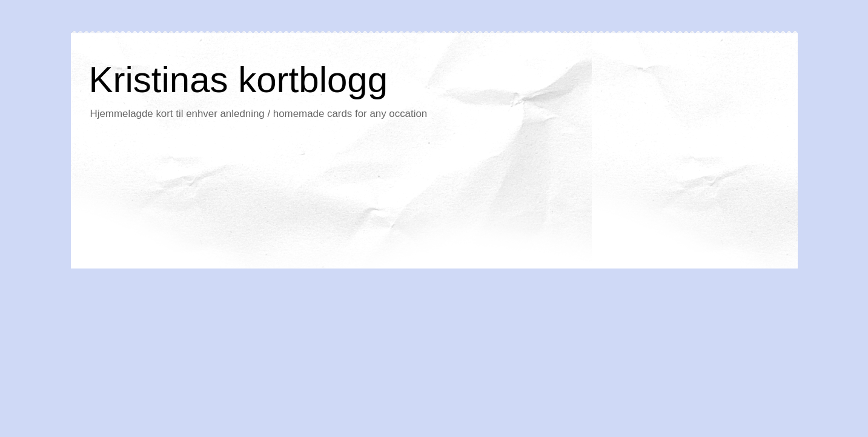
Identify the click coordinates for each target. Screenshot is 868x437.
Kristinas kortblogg (239, 80)
